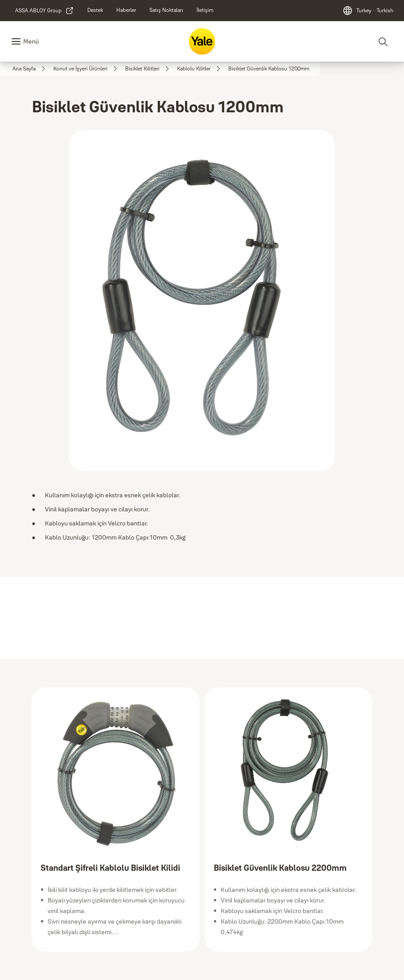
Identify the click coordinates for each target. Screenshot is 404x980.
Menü (31, 41)
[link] (44, 11)
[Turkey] (368, 11)
